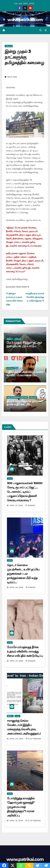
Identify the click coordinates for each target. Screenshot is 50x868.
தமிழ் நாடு (9, 46)
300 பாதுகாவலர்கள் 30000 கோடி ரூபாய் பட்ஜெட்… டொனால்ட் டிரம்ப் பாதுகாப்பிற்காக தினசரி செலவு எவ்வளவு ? (25, 492)
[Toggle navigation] (46, 30)
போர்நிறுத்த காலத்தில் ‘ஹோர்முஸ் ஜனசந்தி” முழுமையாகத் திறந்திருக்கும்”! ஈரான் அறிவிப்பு (21, 807)
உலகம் (10, 478)
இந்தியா (10, 339)
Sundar (30, 505)
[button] (41, 30)
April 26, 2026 (17, 587)
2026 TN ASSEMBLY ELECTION (17, 397)
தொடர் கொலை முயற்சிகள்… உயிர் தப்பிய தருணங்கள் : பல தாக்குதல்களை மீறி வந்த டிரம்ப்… (23, 574)
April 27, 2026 (17, 505)
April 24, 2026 (17, 661)
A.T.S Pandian (33, 739)
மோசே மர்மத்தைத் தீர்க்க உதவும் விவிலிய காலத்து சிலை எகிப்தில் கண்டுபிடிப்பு (25, 651)
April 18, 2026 (17, 821)
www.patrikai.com (25, 20)
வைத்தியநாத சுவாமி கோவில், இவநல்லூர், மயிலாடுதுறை (35, 297)
